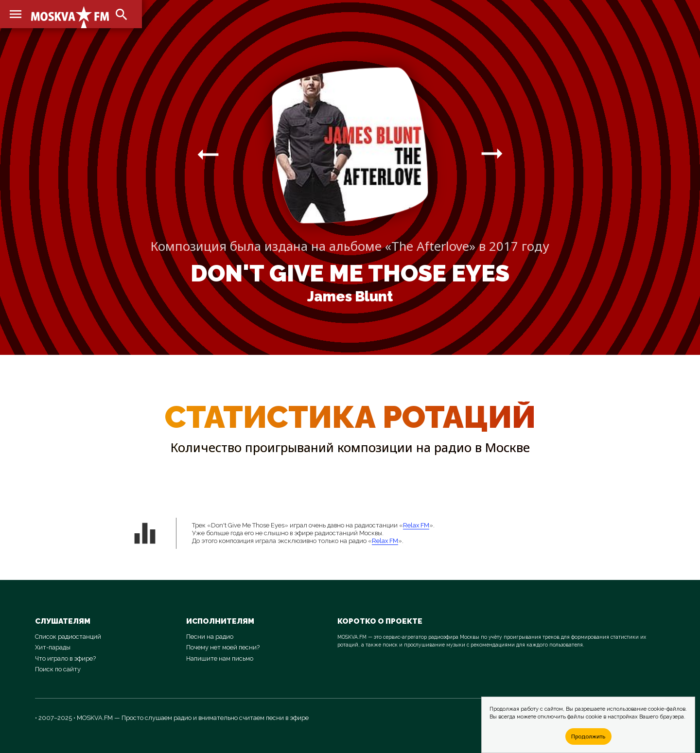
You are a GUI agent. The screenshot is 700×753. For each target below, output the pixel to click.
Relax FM (416, 525)
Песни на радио (210, 637)
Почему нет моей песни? (223, 647)
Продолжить (588, 736)
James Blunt (350, 297)
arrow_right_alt (208, 154)
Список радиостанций (68, 637)
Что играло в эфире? (65, 658)
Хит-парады (53, 647)
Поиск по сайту (58, 669)
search (122, 15)
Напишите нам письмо (220, 658)
